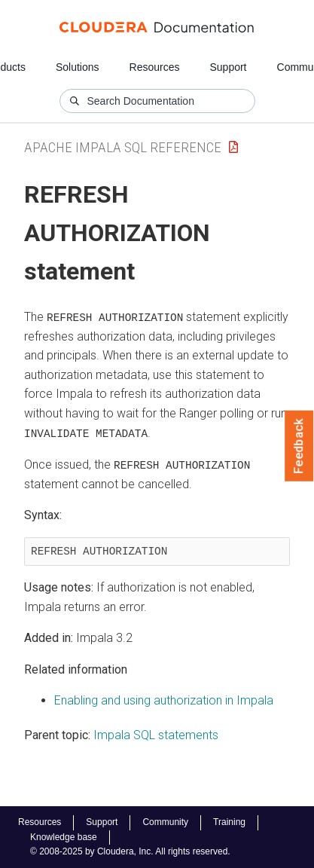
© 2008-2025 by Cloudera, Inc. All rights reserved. (130, 851)
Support (228, 67)
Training (229, 822)
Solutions (78, 67)
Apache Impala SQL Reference (123, 147)
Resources (155, 67)
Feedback (299, 446)
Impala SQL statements (156, 734)
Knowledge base (64, 837)
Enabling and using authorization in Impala (164, 700)
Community (165, 822)
